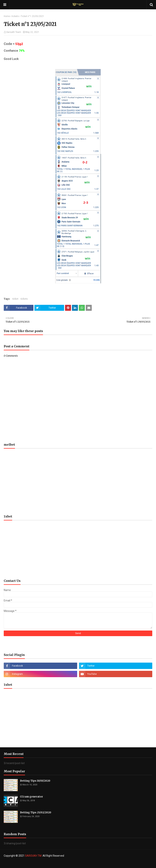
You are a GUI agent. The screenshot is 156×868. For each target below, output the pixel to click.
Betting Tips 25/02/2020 (36, 813)
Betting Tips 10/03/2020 (35, 781)
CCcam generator (31, 797)
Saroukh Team (14, 32)
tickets (15, 16)
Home (7, 16)
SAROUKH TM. (34, 856)
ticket (15, 299)
